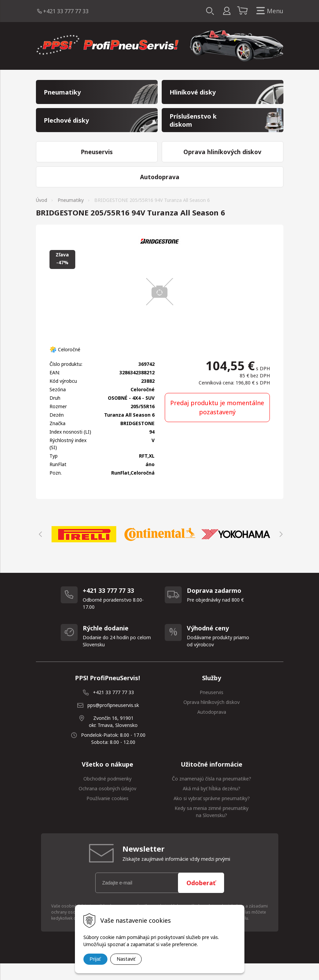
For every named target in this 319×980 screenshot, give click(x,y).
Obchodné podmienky (107, 795)
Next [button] (280, 550)
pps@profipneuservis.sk (113, 721)
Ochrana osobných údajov (107, 805)
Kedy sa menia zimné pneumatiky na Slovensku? (212, 828)
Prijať (95, 959)
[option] (84, 550)
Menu (268, 11)
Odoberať (201, 899)
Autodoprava (212, 728)
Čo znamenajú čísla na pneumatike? (212, 795)
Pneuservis (212, 708)
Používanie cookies (107, 815)
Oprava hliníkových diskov (212, 718)
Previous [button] (39, 550)
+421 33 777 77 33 (66, 11)
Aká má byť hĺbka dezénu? (212, 805)
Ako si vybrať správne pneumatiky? (212, 815)
